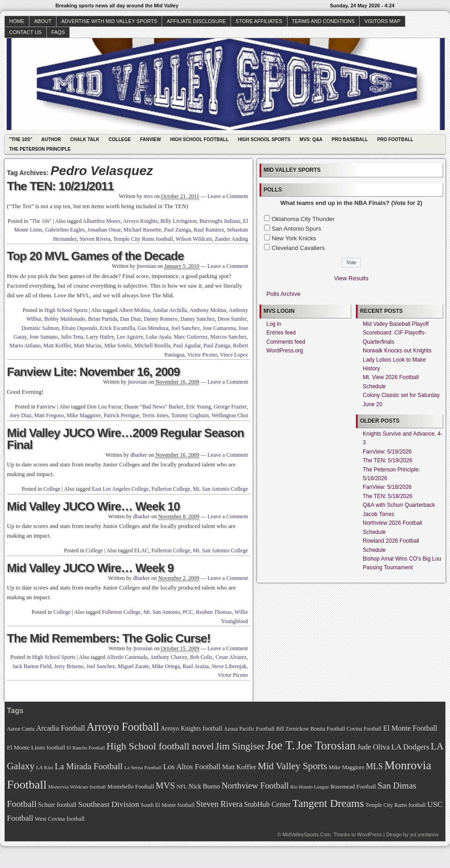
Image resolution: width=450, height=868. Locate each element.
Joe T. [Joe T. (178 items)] (281, 745)
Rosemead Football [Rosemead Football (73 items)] (353, 787)
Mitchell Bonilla (152, 346)
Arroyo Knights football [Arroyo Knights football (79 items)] (192, 729)
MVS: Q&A (311, 139)
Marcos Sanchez (228, 337)
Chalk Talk (85, 139)
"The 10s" (21, 139)
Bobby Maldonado (65, 319)
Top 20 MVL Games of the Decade (95, 256)
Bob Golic (202, 657)
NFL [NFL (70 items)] (182, 787)
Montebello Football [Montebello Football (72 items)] (131, 787)
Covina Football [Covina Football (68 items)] (364, 729)
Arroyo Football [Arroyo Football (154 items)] (123, 727)
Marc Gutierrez (191, 337)
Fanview (151, 139)
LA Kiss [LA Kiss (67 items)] (45, 767)
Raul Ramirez (209, 230)
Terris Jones (155, 415)
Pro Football (395, 139)
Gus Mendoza (153, 328)
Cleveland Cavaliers (298, 248)
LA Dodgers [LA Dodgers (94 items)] (410, 747)
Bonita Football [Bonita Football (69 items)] (328, 729)
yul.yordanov (424, 834)
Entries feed (281, 333)
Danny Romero (161, 319)
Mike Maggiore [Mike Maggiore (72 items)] (347, 767)
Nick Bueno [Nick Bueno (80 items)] (204, 786)
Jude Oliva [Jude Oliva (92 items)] (374, 747)
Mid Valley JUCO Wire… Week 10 (93, 506)
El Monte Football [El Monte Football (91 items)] (410, 728)
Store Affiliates (259, 21)
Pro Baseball (350, 139)
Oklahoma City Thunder (303, 219)
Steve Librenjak (229, 666)
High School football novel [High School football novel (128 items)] (160, 746)
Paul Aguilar (187, 346)
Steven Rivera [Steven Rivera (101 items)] (219, 804)
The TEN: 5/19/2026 (388, 460)
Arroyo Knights (141, 221)
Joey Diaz (21, 415)
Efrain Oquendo (79, 328)
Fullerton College (171, 489)
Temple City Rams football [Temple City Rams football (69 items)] (396, 805)
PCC (188, 612)
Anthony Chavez (169, 657)
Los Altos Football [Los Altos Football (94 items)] (192, 767)
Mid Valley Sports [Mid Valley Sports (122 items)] (292, 766)
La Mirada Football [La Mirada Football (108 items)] (89, 766)
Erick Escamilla (117, 328)
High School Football (199, 139)
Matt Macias (88, 346)
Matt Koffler (57, 346)
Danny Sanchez (198, 319)
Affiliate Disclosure (196, 21)
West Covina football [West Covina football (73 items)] (60, 819)
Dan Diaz (131, 319)
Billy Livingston (178, 221)
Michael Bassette (142, 230)
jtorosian (146, 266)
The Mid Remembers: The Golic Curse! (109, 638)
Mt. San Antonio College (220, 489)
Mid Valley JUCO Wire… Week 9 (90, 568)
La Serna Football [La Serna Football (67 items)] (143, 767)
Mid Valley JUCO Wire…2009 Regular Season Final (125, 439)
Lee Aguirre (130, 337)
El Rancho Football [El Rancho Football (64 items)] (86, 748)
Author (51, 139)
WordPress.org (285, 351)
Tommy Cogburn (190, 415)
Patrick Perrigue (122, 415)
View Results (352, 278)
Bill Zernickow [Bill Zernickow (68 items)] (292, 729)
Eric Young (198, 407)
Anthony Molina (208, 310)
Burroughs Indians (220, 221)
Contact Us (25, 32)
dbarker (139, 455)
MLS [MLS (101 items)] (374, 766)
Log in (274, 324)
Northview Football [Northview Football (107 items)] (255, 786)
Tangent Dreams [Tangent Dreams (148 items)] (328, 803)
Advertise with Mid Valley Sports (109, 21)
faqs (58, 32)
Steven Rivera (95, 239)
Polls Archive (283, 294)
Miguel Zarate (133, 666)
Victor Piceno (202, 355)
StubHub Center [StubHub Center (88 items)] (267, 804)
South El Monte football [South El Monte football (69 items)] (167, 805)
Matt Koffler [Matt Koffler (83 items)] (239, 767)
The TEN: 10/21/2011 (60, 186)
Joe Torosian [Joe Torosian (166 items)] (326, 746)
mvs (148, 196)
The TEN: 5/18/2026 (388, 496)
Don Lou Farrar (104, 407)
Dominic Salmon (40, 328)
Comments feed (286, 342)
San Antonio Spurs (297, 229)
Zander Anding (231, 239)
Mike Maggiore (84, 415)
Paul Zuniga (177, 230)
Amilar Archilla (170, 310)
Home (17, 21)
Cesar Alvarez (231, 657)
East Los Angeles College (120, 489)
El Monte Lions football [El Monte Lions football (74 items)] (36, 747)
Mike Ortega (166, 666)
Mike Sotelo (118, 346)
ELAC (141, 550)
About (43, 21)
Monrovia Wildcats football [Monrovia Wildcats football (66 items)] (77, 787)
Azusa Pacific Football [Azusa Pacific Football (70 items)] (249, 729)
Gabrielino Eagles (65, 230)
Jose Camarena (219, 328)
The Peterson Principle (40, 149)
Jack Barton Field (32, 666)
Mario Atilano (25, 346)
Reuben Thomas (214, 612)
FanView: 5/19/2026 (387, 452)
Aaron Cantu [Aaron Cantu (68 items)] (21, 729)
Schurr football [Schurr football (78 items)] (57, 805)
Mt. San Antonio (162, 612)
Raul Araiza (196, 666)
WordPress (369, 834)
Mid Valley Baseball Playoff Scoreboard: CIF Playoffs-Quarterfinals (396, 333)
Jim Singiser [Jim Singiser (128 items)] (240, 746)
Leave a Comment (228, 196)
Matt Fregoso (49, 415)
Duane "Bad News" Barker (154, 407)
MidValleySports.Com (307, 834)
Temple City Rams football (143, 239)
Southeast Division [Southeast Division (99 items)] (109, 804)
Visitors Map (382, 21)
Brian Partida (103, 319)
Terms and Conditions (323, 21)
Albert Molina (134, 310)
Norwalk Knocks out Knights (397, 351)
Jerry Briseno (69, 666)
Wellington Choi (230, 415)
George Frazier (230, 407)
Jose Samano (44, 337)
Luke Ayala (159, 337)
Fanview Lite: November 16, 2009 (93, 372)
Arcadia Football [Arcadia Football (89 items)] (61, 728)
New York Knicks (294, 238)
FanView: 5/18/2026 (387, 487)
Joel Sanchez (186, 328)
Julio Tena (72, 337)
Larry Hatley (100, 337)
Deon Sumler (232, 319)
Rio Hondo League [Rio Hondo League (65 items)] (309, 787)
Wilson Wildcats (194, 239)
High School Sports (264, 139)
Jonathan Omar (104, 230)
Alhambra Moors (101, 221)
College (120, 139)
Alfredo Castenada (127, 657)
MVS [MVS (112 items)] (165, 786)
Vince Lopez (234, 355)
